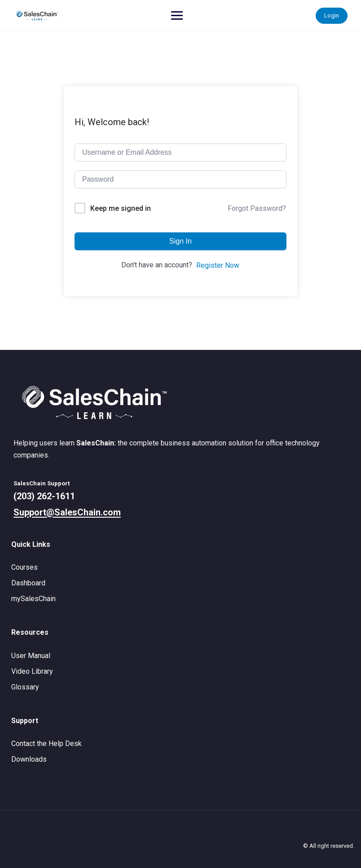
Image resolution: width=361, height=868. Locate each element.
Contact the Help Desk (46, 744)
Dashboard (28, 583)
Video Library (32, 671)
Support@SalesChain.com (67, 512)
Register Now (218, 265)
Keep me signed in (121, 208)
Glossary (25, 687)
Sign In (180, 241)
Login (332, 15)
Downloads (29, 759)
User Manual (31, 656)
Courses (24, 567)
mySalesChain (33, 599)
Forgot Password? (257, 208)
